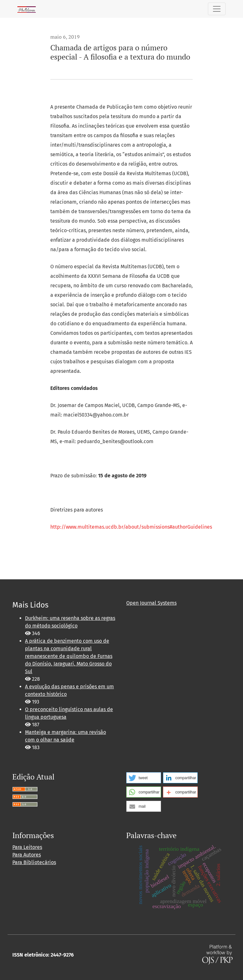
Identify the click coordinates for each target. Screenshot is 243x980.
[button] (144, 778)
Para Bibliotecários (34, 862)
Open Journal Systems (151, 603)
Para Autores (27, 855)
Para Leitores (27, 847)
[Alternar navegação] (217, 9)
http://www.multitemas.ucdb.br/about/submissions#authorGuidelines (131, 527)
